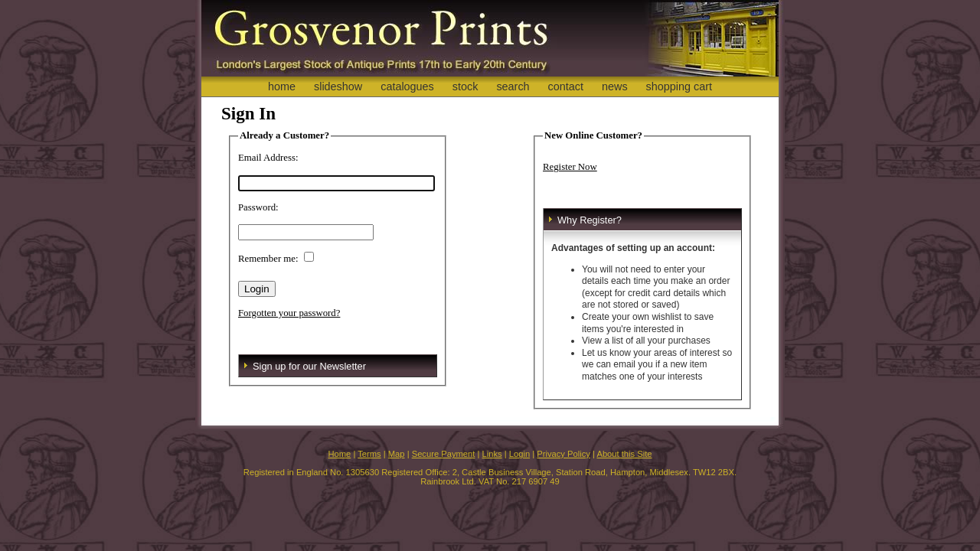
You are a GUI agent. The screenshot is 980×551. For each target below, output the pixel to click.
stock (465, 86)
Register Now (570, 167)
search (513, 86)
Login (519, 454)
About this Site (624, 454)
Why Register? (590, 220)
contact (566, 86)
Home (339, 454)
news (615, 86)
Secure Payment (444, 454)
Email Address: (268, 158)
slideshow (338, 86)
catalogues (407, 86)
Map (397, 454)
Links (492, 454)
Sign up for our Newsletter (309, 366)
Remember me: (268, 259)
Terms (369, 454)
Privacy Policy (563, 454)
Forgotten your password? (289, 313)
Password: (258, 207)
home (282, 86)
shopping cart (679, 86)
